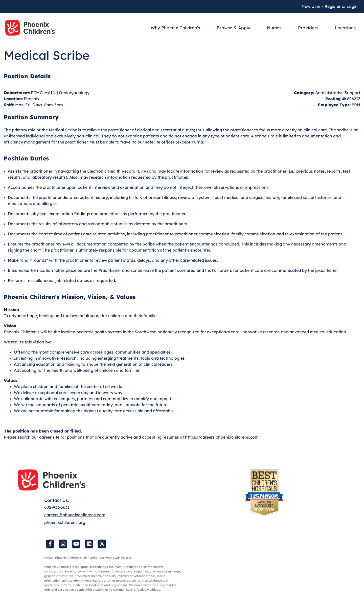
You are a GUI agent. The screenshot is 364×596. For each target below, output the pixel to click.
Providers (308, 28)
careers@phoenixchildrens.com (75, 515)
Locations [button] (345, 28)
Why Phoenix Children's (175, 28)
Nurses (274, 28)
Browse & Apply (233, 28)
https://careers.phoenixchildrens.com (222, 437)
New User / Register (321, 6)
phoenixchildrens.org (65, 522)
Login (352, 6)
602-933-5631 (57, 507)
